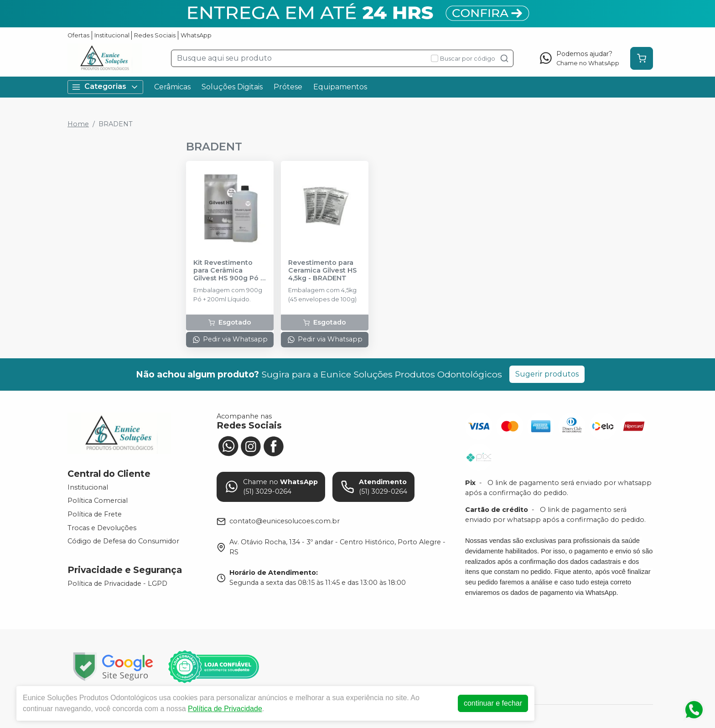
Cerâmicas (172, 87)
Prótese (288, 87)
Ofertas (78, 35)
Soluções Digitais (232, 87)
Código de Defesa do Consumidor (123, 541)
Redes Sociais (155, 35)
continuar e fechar (493, 703)
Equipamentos (340, 87)
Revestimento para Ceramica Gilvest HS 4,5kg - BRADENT (322, 271)
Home (78, 124)
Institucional (112, 35)
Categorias (105, 87)
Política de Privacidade (225, 709)
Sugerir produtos (547, 374)
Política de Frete (95, 514)
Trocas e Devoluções (102, 528)
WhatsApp (196, 35)
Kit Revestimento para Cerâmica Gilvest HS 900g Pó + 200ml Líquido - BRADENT (229, 271)
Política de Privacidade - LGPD (117, 583)
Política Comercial (98, 501)
